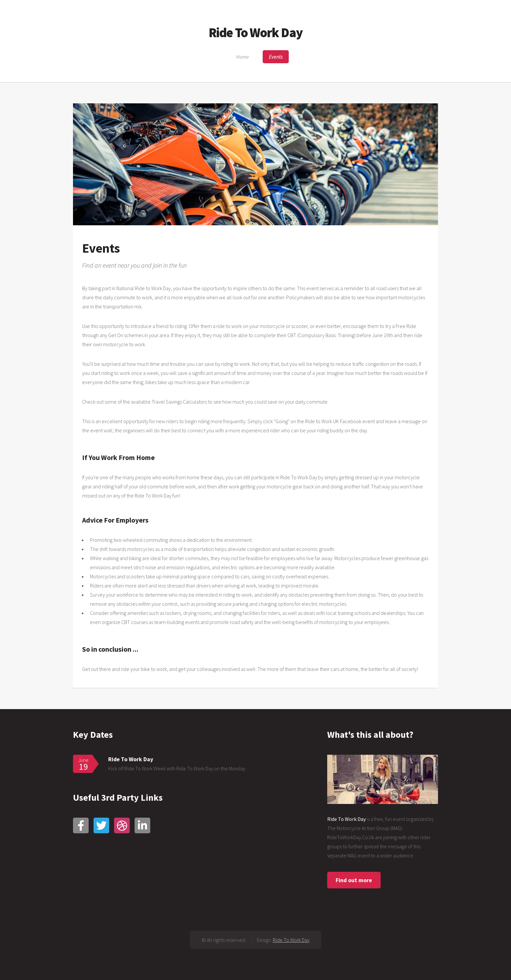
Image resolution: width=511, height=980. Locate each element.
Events (276, 57)
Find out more (354, 880)
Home (243, 57)
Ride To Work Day (256, 33)
